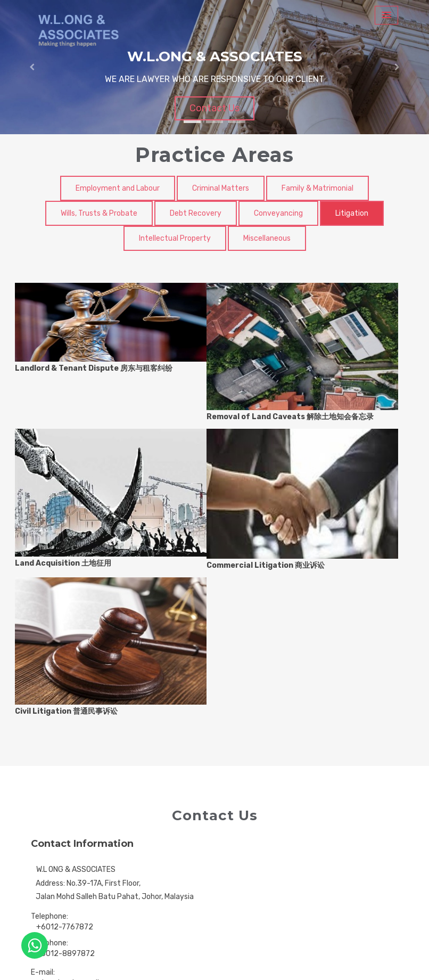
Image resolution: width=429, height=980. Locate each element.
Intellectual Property (175, 238)
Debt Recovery (196, 213)
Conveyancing (278, 213)
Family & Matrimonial (317, 188)
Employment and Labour (118, 188)
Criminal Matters (221, 188)
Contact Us (214, 108)
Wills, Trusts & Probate (99, 213)
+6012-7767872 (65, 927)
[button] (32, 67)
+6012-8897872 (65, 954)
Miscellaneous (267, 238)
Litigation (352, 213)
